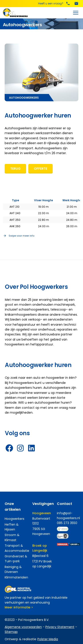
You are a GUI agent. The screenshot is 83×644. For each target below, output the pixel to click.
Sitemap (11, 632)
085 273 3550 (67, 523)
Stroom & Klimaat (12, 537)
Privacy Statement (60, 627)
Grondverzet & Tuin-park (16, 559)
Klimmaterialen (16, 577)
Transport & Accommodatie (17, 548)
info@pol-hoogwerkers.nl (68, 516)
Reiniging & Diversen (13, 569)
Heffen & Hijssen (12, 527)
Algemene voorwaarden (23, 627)
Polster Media (48, 639)
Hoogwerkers (14, 519)
